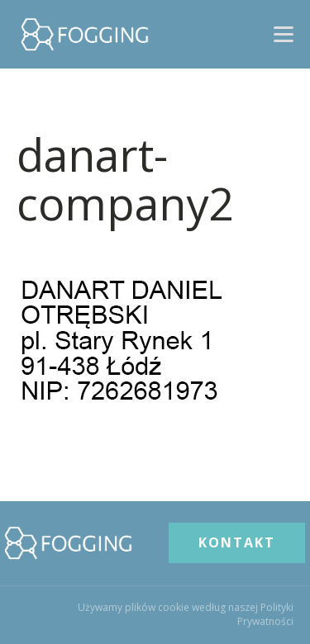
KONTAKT (237, 542)
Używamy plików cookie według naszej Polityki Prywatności (186, 615)
